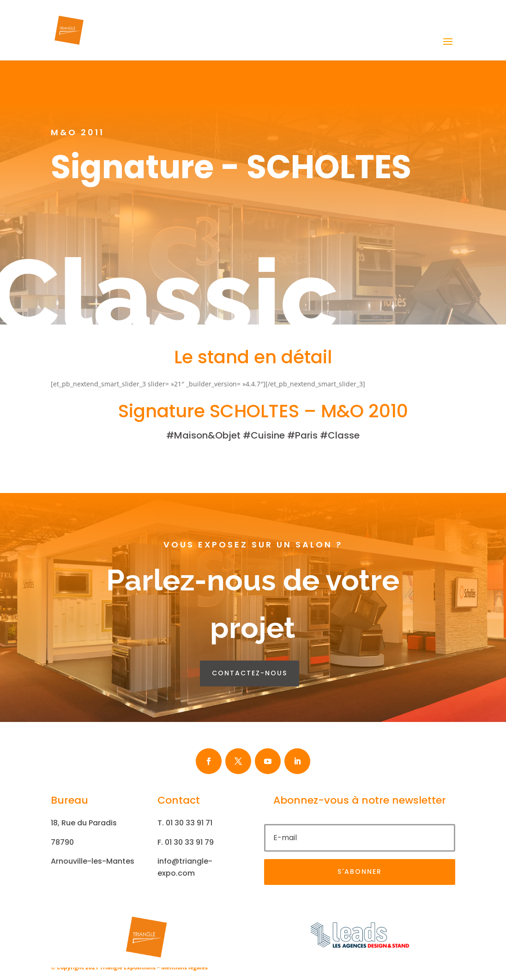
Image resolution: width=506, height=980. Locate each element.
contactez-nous (250, 673)
